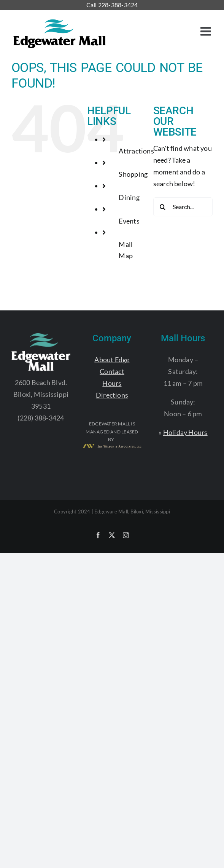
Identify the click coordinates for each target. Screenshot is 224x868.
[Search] (163, 207)
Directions (112, 395)
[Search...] (183, 207)
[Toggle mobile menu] (207, 31)
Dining (129, 197)
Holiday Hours (185, 432)
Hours (112, 383)
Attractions (136, 151)
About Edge (112, 360)
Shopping (133, 174)
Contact (112, 371)
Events (129, 221)
